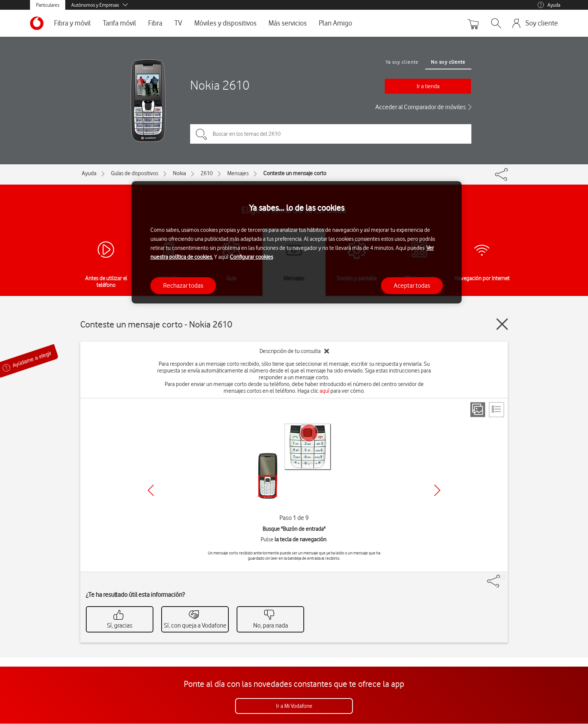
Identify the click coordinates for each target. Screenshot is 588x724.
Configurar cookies (251, 257)
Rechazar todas (183, 285)
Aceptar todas (412, 285)
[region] (297, 243)
